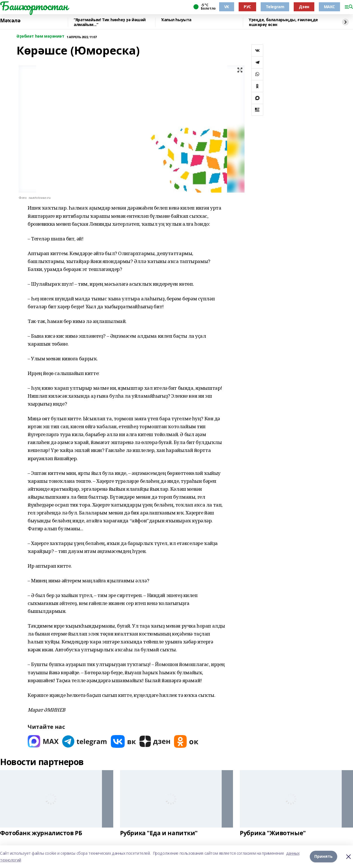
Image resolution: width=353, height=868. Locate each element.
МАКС (329, 7)
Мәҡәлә (10, 21)
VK (227, 7)
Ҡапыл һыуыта (176, 20)
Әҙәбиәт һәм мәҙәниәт (40, 36)
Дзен (304, 7)
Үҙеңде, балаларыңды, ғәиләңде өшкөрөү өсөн (283, 22)
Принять (323, 857)
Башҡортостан (34, 6)
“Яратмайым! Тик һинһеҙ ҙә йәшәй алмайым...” (110, 22)
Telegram (275, 7)
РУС (247, 7)
